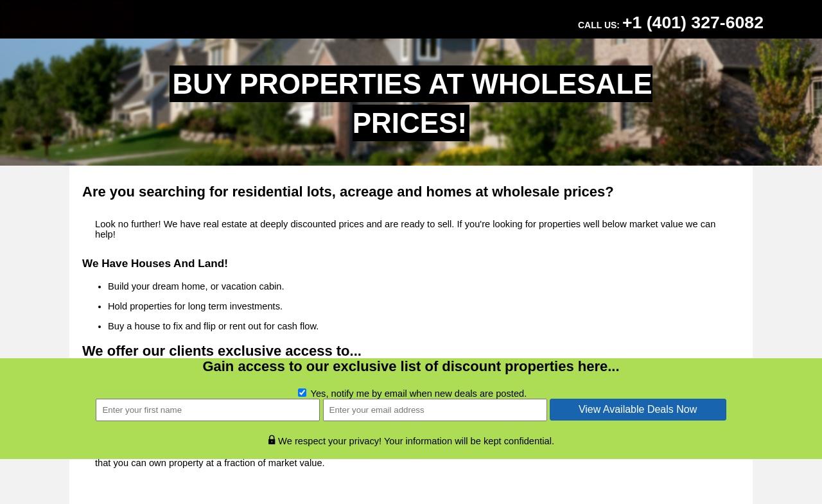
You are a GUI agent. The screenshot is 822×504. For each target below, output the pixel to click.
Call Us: (671, 22)
